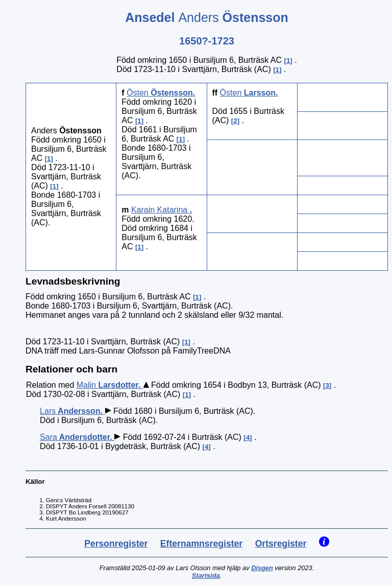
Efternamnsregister (201, 544)
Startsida (206, 576)
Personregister (116, 544)
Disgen (262, 568)
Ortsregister (281, 544)
